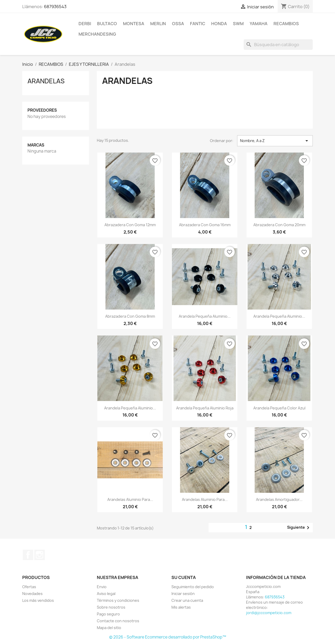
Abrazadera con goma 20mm (279, 225)
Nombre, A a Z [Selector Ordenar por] (275, 141)
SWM (238, 24)
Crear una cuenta (187, 600)
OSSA (178, 24)
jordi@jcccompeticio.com (269, 613)
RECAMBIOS (286, 24)
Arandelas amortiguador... (279, 499)
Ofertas (29, 587)
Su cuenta (184, 577)
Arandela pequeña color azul (279, 408)
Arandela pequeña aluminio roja (205, 408)
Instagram (40, 555)
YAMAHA (259, 24)
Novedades (32, 594)
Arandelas (46, 81)
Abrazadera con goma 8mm (130, 316)
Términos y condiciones (118, 600)
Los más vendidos (38, 600)
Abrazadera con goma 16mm (205, 225)
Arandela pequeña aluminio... (205, 316)
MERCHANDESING (97, 34)
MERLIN (158, 24)
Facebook (28, 555)
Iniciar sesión (183, 594)
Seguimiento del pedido (193, 587)
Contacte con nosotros (118, 621)
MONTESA (134, 24)
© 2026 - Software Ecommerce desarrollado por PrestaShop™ (168, 637)
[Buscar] (278, 45)
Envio (102, 587)
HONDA (219, 24)
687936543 (55, 7)
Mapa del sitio (109, 628)
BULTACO (107, 24)
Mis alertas (181, 607)
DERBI (85, 24)
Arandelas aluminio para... (130, 499)
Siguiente (299, 528)
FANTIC (198, 24)
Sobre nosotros (111, 607)
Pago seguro (108, 614)
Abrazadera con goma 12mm (130, 225)
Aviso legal (106, 594)
